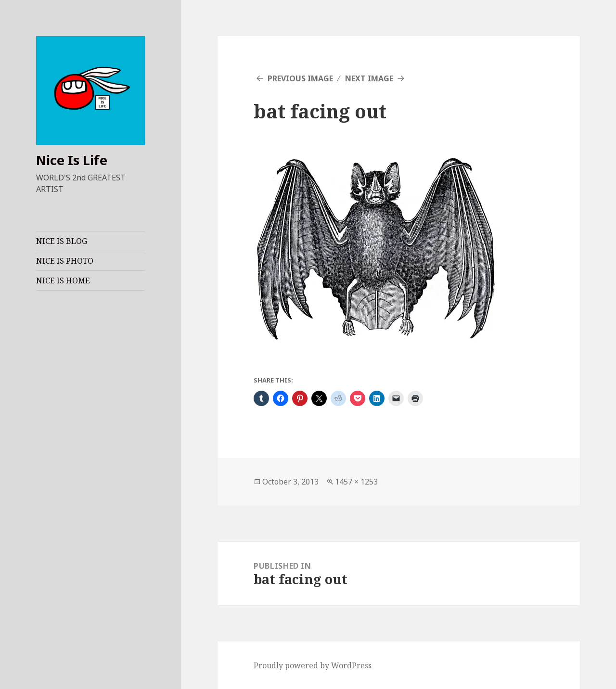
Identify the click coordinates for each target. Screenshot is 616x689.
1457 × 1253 (356, 482)
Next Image (369, 78)
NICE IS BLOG (62, 241)
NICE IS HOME (63, 281)
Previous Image (300, 78)
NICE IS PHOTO (65, 261)
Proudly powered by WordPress (313, 665)
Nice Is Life (72, 160)
